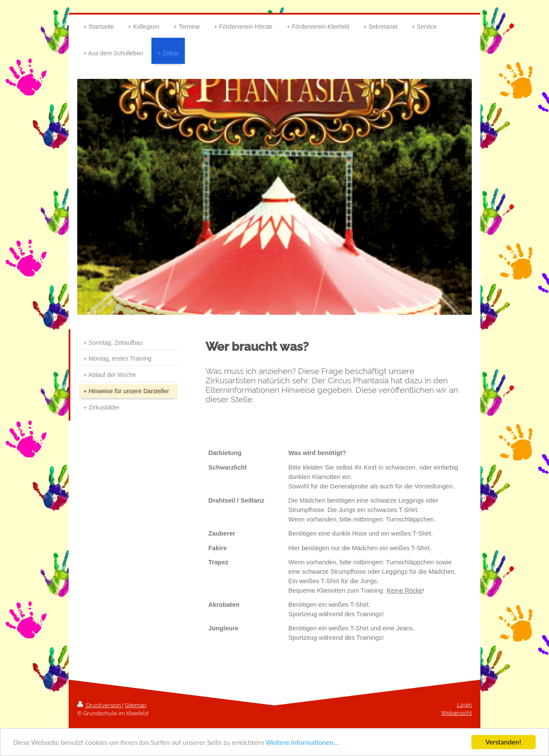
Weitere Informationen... (302, 742)
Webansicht (456, 713)
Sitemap (136, 705)
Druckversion (100, 705)
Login (464, 705)
